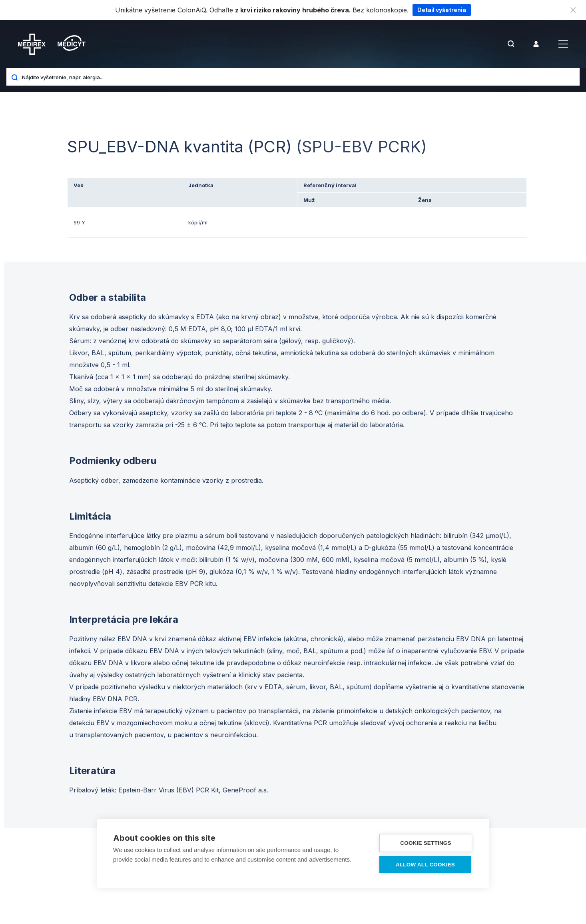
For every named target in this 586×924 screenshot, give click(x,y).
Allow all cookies (425, 865)
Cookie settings (426, 843)
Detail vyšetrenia (442, 10)
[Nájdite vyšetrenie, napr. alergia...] (298, 77)
